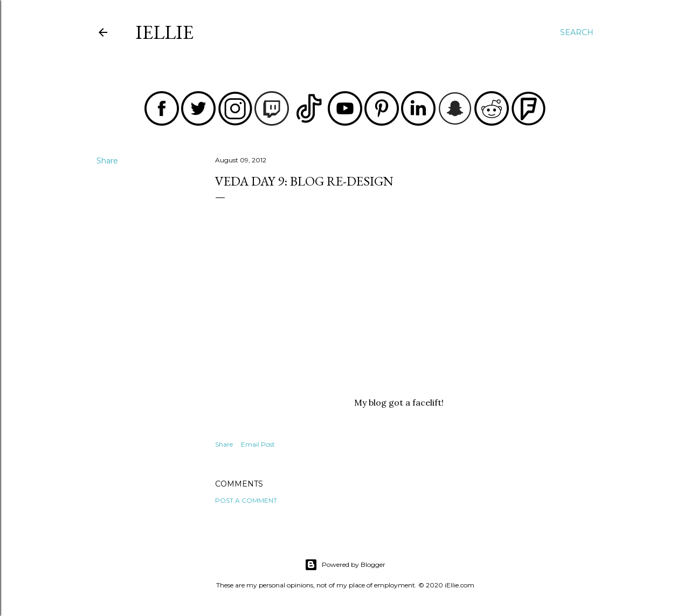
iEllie (164, 32)
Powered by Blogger (345, 565)
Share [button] (107, 161)
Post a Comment (246, 500)
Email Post (258, 444)
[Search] (577, 32)
